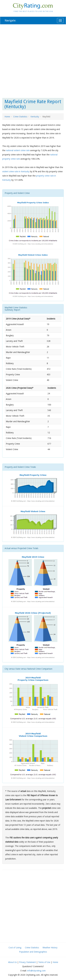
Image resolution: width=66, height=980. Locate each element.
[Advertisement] (33, 61)
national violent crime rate (18, 150)
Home (7, 117)
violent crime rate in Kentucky (16, 172)
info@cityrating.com (36, 971)
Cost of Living (15, 948)
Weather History (50, 948)
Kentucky (35, 117)
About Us (12, 962)
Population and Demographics (33, 952)
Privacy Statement (27, 962)
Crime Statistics (20, 117)
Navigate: (10, 20)
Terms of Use (44, 962)
